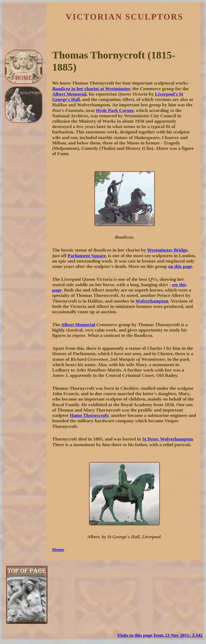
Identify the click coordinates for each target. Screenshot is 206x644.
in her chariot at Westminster (91, 89)
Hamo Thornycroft (89, 415)
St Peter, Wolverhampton (168, 439)
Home (58, 550)
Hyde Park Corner (115, 110)
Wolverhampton (152, 301)
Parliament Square (87, 256)
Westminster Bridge (167, 250)
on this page (180, 266)
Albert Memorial (69, 94)
